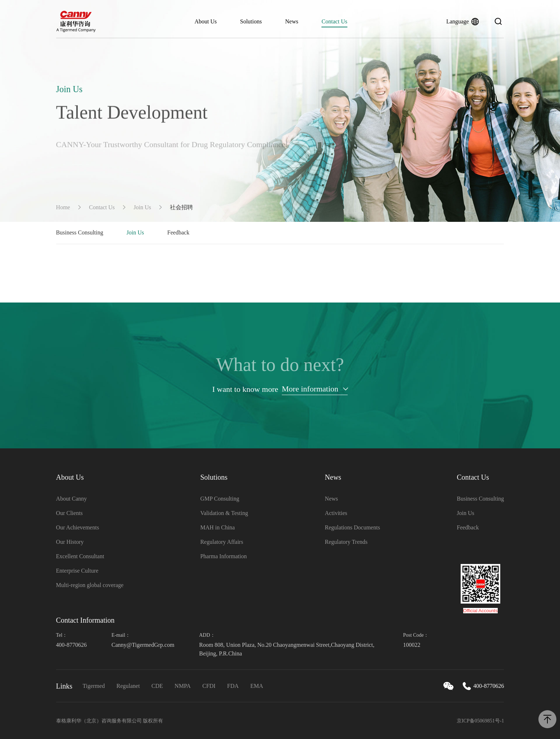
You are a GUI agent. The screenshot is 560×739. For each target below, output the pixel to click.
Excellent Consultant (80, 556)
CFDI (209, 686)
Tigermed (94, 686)
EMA (257, 686)
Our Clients (69, 513)
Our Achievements (78, 527)
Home (63, 207)
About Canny (72, 499)
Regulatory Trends (346, 542)
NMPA (183, 686)
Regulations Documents (353, 527)
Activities (336, 513)
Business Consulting (80, 232)
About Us (206, 21)
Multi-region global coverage (90, 585)
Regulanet (128, 686)
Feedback (178, 232)
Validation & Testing (224, 513)
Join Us (142, 207)
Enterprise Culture (77, 571)
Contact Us (335, 21)
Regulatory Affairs (222, 542)
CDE (157, 686)
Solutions (251, 21)
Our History (70, 542)
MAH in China (217, 527)
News (292, 21)
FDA (233, 686)
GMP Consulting (220, 499)
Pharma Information (223, 556)
